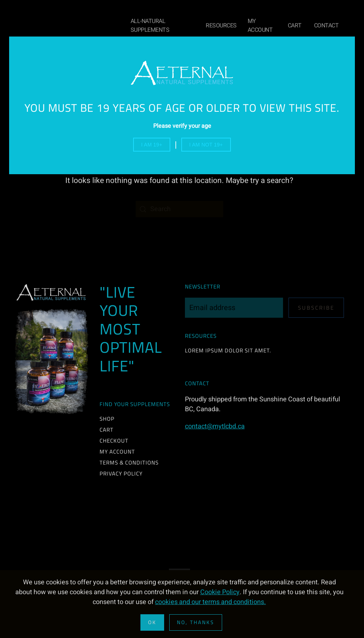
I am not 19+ (206, 145)
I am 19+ (152, 145)
